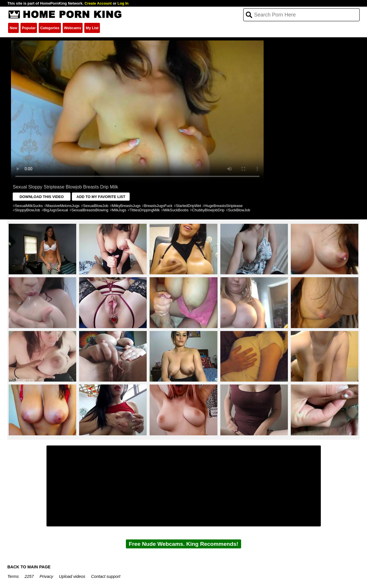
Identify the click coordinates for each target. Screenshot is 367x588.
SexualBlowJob (96, 206)
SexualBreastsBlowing (90, 210)
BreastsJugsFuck (158, 206)
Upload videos (72, 576)
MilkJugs (119, 210)
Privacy (46, 576)
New (13, 28)
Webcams (73, 28)
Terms (13, 576)
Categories (50, 28)
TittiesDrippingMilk (145, 210)
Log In (123, 3)
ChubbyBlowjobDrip (208, 210)
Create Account (98, 3)
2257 (29, 576)
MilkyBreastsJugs (126, 206)
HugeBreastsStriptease (224, 206)
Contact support (106, 576)
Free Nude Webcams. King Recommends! (183, 544)
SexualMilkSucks (29, 206)
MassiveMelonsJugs (63, 206)
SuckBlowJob (239, 210)
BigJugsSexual (56, 210)
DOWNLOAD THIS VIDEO (42, 197)
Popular (29, 28)
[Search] (301, 15)
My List (92, 28)
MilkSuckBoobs (176, 210)
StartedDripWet (188, 206)
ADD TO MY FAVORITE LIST (101, 197)
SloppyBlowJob (27, 210)
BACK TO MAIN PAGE (29, 567)
